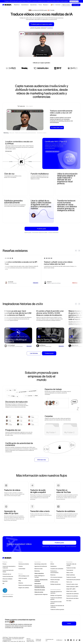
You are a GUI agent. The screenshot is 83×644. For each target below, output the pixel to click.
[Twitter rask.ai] (65, 640)
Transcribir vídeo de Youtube (71, 565)
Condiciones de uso (50, 640)
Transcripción (70, 570)
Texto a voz (69, 582)
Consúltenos (50, 28)
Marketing (37, 571)
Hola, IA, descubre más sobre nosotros (30, 640)
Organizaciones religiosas (41, 594)
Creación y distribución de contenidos (41, 580)
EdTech (52, 564)
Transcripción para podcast (73, 580)
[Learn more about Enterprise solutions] (41, 460)
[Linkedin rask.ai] (68, 640)
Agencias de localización (41, 566)
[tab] (21, 106)
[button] (17, 5)
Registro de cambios (24, 588)
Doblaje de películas (56, 584)
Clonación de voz (7, 574)
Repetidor (5, 581)
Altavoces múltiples (7, 579)
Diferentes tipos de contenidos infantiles (40, 587)
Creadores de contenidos (57, 569)
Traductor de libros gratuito (57, 609)
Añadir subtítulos (71, 575)
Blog (20, 581)
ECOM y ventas (54, 582)
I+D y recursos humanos (56, 577)
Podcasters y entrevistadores (54, 572)
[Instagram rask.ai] (74, 640)
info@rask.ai (59, 640)
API (3, 583)
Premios (21, 566)
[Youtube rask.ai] (79, 640)
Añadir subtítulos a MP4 (72, 587)
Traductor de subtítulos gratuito (56, 599)
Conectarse (58, 5)
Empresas (53, 575)
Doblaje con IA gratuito (56, 595)
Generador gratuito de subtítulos (56, 592)
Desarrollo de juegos (40, 590)
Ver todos (69, 601)
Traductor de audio (71, 577)
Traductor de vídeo (71, 568)
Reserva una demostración (25, 585)
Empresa (21, 583)
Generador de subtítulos (72, 594)
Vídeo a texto (70, 573)
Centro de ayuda (23, 578)
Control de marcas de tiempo (8, 571)
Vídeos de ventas (39, 592)
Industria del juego (55, 580)
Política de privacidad (39, 640)
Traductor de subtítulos (72, 596)
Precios (40, 5)
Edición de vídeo (39, 569)
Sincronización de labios (72, 598)
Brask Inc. (9, 639)
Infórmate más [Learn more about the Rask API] (8, 151)
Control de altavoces (8, 576)
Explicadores (38, 583)
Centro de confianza (8, 596)
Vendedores (53, 566)
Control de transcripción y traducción (9, 567)
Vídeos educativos (39, 573)
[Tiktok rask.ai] (77, 640)
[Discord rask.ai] (71, 640)
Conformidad (22, 569)
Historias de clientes (24, 564)
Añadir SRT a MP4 (71, 589)
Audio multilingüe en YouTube (40, 576)
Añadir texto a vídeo (71, 591)
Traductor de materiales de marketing (57, 606)
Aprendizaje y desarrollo (41, 564)
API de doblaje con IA (24, 576)
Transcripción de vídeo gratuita (56, 602)
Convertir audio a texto (72, 584)
